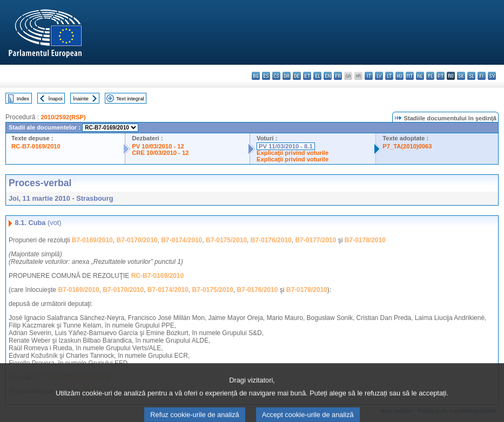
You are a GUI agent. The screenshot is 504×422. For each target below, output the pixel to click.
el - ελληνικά (317, 76)
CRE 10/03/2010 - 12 (160, 153)
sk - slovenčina (461, 76)
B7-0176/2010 (271, 240)
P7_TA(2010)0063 (407, 146)
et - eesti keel (307, 76)
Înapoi (56, 98)
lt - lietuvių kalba (389, 76)
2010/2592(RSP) (63, 117)
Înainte (81, 98)
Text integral (130, 98)
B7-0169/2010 (92, 240)
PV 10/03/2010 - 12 (158, 146)
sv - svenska (492, 76)
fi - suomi (482, 76)
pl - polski (430, 76)
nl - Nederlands (420, 76)
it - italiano (369, 76)
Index (23, 98)
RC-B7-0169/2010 (36, 146)
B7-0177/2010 (315, 240)
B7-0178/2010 (365, 240)
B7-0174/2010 (182, 240)
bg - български (256, 76)
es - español (266, 76)
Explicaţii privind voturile (293, 153)
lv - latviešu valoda (379, 76)
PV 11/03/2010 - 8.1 (286, 146)
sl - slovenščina (471, 76)
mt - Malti (410, 76)
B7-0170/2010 (137, 240)
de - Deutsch (297, 76)
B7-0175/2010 (226, 240)
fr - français (338, 76)
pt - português (441, 76)
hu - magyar (399, 76)
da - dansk (287, 76)
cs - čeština (276, 76)
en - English (328, 76)
